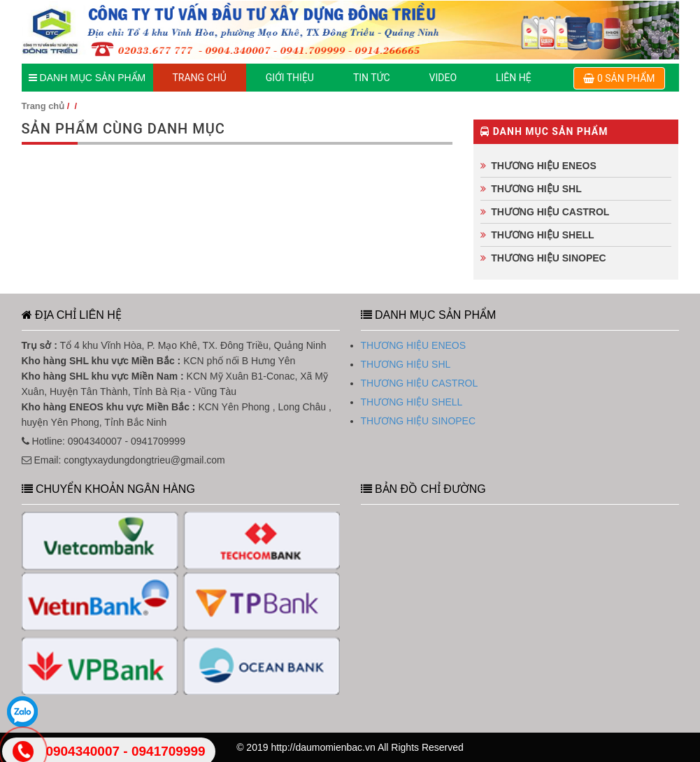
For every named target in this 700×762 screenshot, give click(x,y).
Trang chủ (43, 106)
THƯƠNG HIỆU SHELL (542, 235)
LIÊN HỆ (514, 78)
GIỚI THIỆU (290, 78)
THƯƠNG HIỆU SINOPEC (549, 258)
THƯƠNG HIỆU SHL (536, 189)
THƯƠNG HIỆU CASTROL (550, 212)
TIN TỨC (372, 78)
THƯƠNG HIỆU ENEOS (544, 166)
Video (443, 78)
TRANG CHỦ (200, 78)
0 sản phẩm (619, 78)
